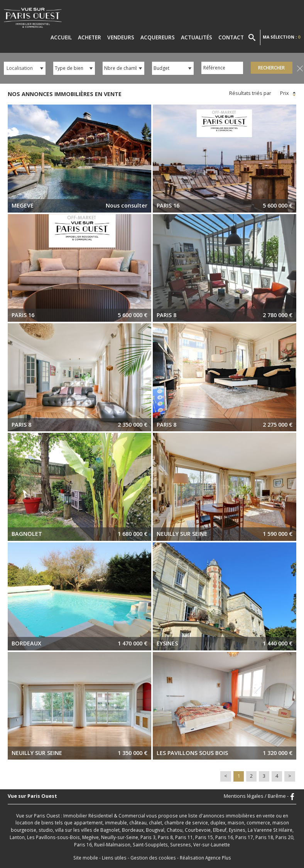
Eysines (237, 830)
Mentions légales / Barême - (256, 796)
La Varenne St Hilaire (270, 830)
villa (59, 830)
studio (46, 830)
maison (236, 822)
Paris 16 (224, 837)
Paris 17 (244, 837)
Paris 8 (165, 837)
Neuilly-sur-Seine (120, 837)
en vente (265, 816)
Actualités (197, 37)
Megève (90, 837)
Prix (289, 93)
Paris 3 (148, 837)
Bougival (155, 830)
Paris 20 (284, 837)
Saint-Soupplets (150, 844)
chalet (155, 822)
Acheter (90, 37)
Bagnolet (110, 830)
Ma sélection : (281, 37)
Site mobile (86, 858)
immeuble (116, 822)
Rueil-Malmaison (112, 844)
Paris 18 (264, 837)
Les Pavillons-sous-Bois (53, 837)
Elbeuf (220, 830)
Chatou (175, 830)
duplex (218, 822)
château (138, 822)
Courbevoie (198, 830)
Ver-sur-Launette (212, 844)
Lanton (17, 837)
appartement (88, 822)
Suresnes (181, 844)
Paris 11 (184, 837)
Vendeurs (121, 37)
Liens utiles (114, 858)
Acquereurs (158, 37)
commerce (258, 822)
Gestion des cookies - (155, 858)
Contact (231, 37)
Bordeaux (133, 830)
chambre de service (186, 822)
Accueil (61, 37)
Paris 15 (204, 837)
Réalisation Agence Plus (205, 858)
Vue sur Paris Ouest (32, 796)
